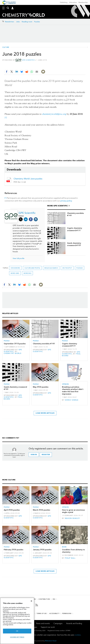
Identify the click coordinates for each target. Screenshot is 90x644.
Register (46, 455)
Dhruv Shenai (72, 400)
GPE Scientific (28, 60)
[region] (17, 621)
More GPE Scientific (58, 206)
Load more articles (45, 413)
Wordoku (27, 273)
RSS (54, 599)
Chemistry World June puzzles (28, 179)
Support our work (48, 627)
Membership (83, 2)
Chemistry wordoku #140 (75, 214)
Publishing (64, 2)
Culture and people (32, 268)
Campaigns (58, 623)
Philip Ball (70, 558)
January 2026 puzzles (42, 550)
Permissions (67, 613)
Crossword (15, 268)
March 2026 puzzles (41, 510)
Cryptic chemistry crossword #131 (75, 229)
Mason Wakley (73, 518)
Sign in (34, 455)
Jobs (18, 22)
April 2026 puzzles (12, 510)
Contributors (44, 599)
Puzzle (7, 341)
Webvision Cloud (51, 641)
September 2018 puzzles (15, 344)
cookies (78, 635)
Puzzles (37, 22)
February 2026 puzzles (13, 550)
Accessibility (54, 613)
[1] (6, 117)
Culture (6, 47)
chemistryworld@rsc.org (54, 114)
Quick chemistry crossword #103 (74, 244)
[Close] (31, 601)
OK (17, 631)
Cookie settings (17, 637)
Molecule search (51, 268)
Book (64, 547)
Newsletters (10, 22)
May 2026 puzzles (41, 387)
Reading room (27, 22)
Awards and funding (74, 623)
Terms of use (42, 613)
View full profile (19, 258)
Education (73, 2)
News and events (43, 623)
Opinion (65, 384)
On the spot (67, 268)
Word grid (15, 273)
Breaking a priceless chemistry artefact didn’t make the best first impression (73, 390)
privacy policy (66, 201)
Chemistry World (13, 353)
